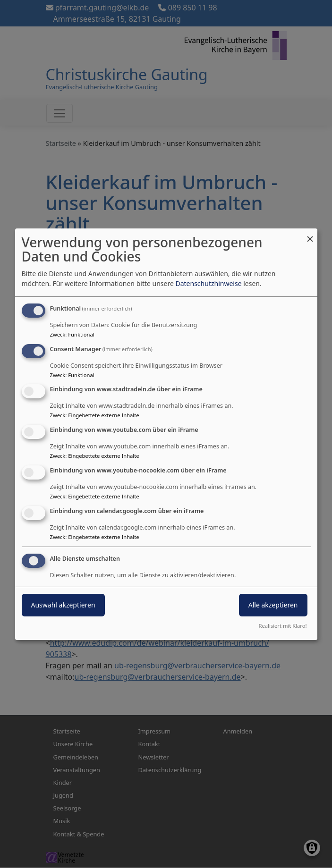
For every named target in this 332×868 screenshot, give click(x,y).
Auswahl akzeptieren (63, 605)
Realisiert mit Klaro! (283, 626)
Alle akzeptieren (273, 605)
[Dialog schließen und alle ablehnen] (310, 234)
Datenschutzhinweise (208, 283)
